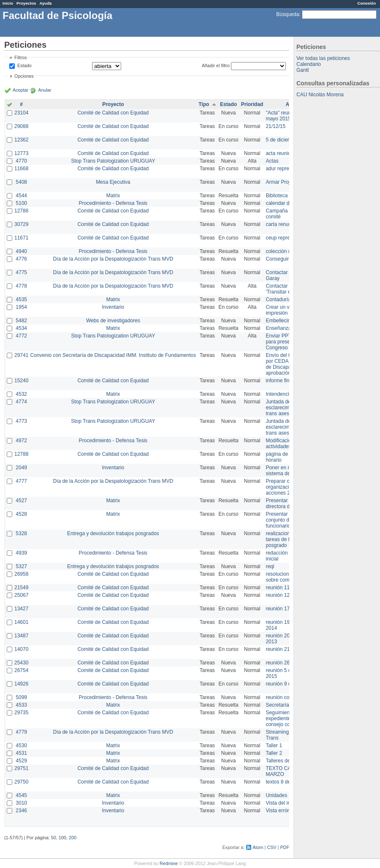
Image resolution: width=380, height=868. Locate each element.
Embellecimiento (284, 321)
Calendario (309, 64)
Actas (272, 161)
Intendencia (279, 394)
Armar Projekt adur (287, 182)
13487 (21, 636)
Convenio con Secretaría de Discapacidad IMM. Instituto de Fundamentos (113, 355)
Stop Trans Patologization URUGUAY (113, 161)
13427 (21, 609)
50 (54, 838)
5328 (21, 533)
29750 (21, 782)
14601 (21, 622)
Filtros (20, 57)
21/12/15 (275, 126)
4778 (21, 286)
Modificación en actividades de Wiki (287, 444)
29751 (21, 768)
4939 (21, 553)
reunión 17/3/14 (283, 609)
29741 (21, 355)
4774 (21, 402)
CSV (271, 847)
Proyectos (26, 3)
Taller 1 (274, 746)
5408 (21, 182)
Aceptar (20, 90)
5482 (21, 321)
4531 (21, 753)
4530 (21, 746)
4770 (21, 161)
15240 (21, 381)
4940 (21, 251)
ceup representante (287, 238)
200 (73, 838)
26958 (21, 574)
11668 (21, 169)
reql (270, 566)
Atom (258, 847)
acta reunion (280, 153)
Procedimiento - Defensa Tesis (113, 203)
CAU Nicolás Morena (320, 95)
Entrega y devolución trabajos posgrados (113, 533)
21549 (21, 588)
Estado (24, 65)
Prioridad (252, 104)
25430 (21, 663)
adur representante (287, 169)
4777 (21, 481)
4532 (21, 394)
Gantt (303, 70)
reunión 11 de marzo (289, 588)
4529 (21, 761)
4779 (21, 732)
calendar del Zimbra (288, 203)
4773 (21, 421)
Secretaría (277, 705)
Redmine (169, 863)
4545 (21, 795)
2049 (21, 468)
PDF (285, 847)
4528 (21, 514)
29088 (21, 126)
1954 (21, 307)
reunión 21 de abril (286, 649)
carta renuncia (282, 224)
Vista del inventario (287, 803)
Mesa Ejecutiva (113, 182)
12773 (21, 153)
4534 (21, 328)
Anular (45, 90)
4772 (21, 336)
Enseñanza (278, 328)
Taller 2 (274, 753)
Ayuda (45, 3)
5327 (21, 566)
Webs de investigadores (113, 321)
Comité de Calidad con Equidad (113, 113)
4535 (21, 299)
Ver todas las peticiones (323, 58)
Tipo (204, 104)
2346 (21, 811)
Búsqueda (288, 14)
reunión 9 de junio (286, 684)
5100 (21, 203)
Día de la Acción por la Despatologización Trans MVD (113, 259)
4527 (21, 501)
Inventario (113, 307)
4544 (21, 196)
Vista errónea (281, 811)
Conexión (366, 3)
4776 (21, 259)
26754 (21, 670)
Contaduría (278, 299)
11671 (21, 238)
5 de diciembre (282, 140)
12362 (21, 140)
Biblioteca (277, 196)
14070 (21, 649)
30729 (21, 224)
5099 (21, 697)
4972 (21, 441)
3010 (21, 803)
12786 (21, 211)
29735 (21, 713)
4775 (21, 272)
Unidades (276, 795)
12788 (21, 454)
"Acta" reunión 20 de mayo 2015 (289, 116)
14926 (21, 684)
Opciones (24, 76)
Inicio (8, 3)
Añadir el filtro (216, 65)
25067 (21, 595)
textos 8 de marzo (286, 782)
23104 (21, 113)
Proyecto (113, 104)
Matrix (113, 196)
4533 (21, 705)
